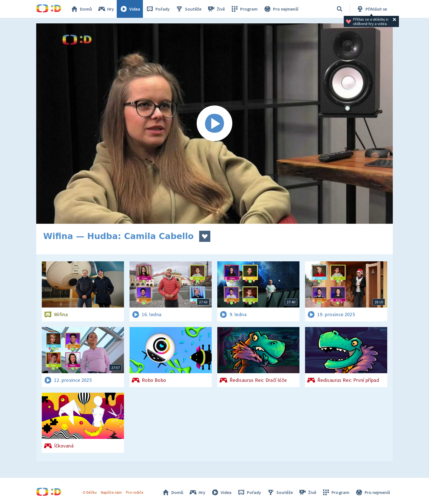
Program (244, 9)
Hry (106, 9)
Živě (216, 9)
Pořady (158, 9)
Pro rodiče (135, 492)
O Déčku (90, 492)
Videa (130, 9)
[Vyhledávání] (340, 9)
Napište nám (111, 492)
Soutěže (188, 9)
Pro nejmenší (281, 9)
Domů (81, 9)
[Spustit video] (214, 124)
